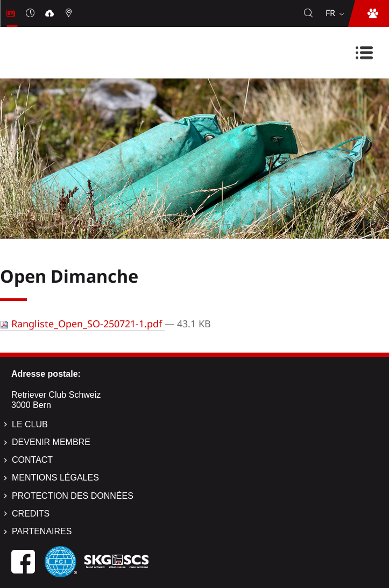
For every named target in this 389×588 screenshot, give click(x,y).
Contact (32, 460)
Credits (31, 514)
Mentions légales (55, 478)
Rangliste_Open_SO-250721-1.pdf (82, 324)
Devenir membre (51, 442)
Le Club (30, 424)
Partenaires (42, 531)
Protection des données (73, 496)
